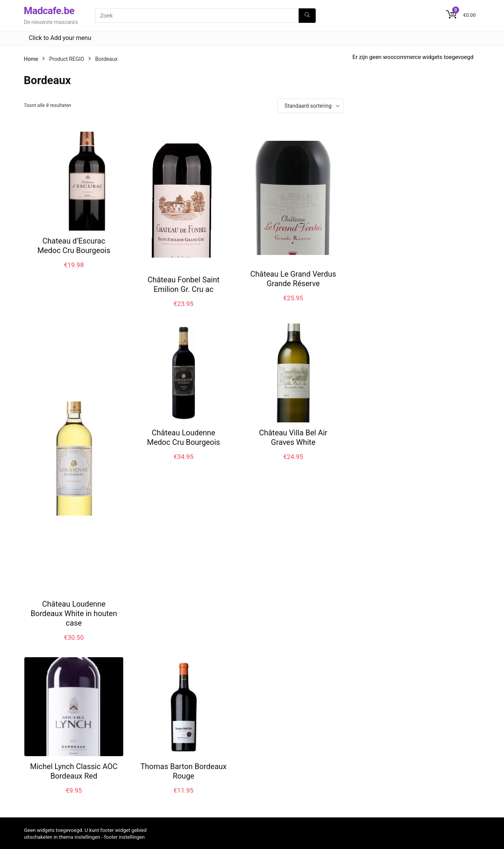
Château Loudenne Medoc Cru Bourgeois (183, 437)
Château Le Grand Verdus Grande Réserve (293, 279)
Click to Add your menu (60, 38)
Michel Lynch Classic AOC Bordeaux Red (74, 771)
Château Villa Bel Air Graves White (293, 437)
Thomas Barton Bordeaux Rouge (184, 771)
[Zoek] (307, 16)
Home (31, 59)
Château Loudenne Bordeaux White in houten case (74, 613)
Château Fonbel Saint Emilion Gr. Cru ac (184, 284)
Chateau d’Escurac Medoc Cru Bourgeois (74, 246)
